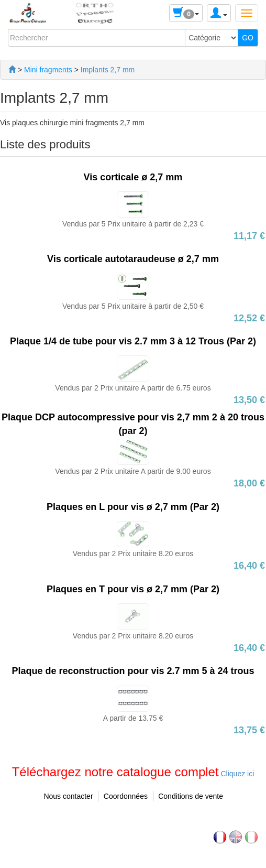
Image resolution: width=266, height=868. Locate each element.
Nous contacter (68, 796)
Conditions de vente (191, 796)
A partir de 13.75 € (133, 718)
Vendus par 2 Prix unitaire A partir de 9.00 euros (133, 471)
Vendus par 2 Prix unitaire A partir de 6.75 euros (133, 388)
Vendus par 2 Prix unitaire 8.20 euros (133, 554)
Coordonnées (126, 796)
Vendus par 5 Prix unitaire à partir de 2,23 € (133, 224)
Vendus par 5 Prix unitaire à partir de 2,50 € (133, 306)
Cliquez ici (237, 774)
